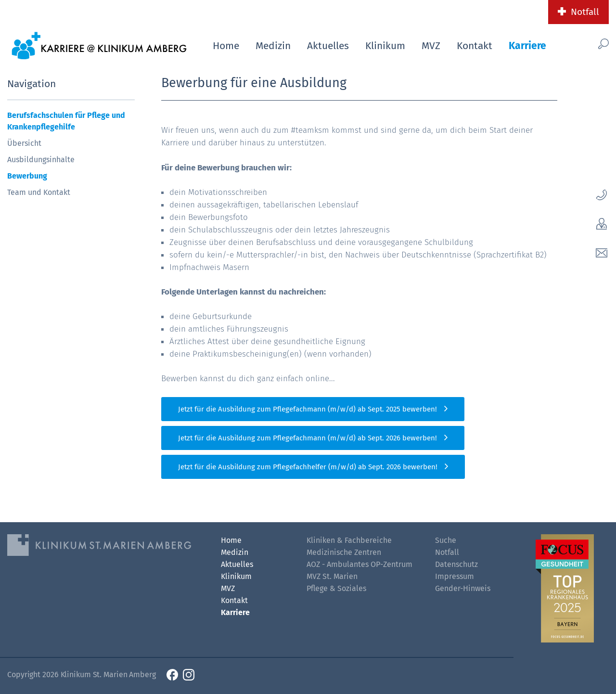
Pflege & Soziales (336, 588)
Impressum (455, 576)
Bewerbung (27, 176)
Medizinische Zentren (344, 552)
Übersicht (24, 143)
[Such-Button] (590, 44)
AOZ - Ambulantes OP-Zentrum (359, 564)
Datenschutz (456, 564)
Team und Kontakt (39, 192)
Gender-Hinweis (463, 588)
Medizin (273, 46)
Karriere (527, 46)
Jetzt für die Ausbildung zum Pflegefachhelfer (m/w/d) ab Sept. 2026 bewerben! (308, 467)
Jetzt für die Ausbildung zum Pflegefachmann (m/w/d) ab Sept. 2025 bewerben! (308, 409)
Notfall (585, 12)
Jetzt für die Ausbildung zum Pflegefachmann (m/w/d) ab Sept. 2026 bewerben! (308, 438)
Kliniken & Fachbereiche (349, 540)
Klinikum (385, 46)
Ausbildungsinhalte (41, 160)
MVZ (431, 46)
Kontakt (475, 46)
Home (226, 46)
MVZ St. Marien (332, 576)
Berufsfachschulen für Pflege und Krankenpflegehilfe (66, 121)
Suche (446, 540)
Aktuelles (328, 46)
